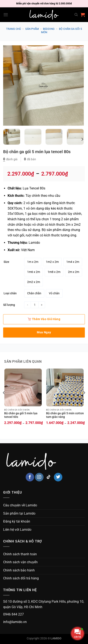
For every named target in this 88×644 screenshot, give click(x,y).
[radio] (33, 262)
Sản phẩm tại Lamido (19, 513)
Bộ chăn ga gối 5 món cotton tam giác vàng (65, 415)
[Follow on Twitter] (58, 477)
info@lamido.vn (15, 622)
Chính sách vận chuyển (20, 562)
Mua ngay (44, 332)
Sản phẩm (32, 29)
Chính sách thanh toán (20, 554)
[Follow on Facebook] (30, 477)
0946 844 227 (13, 614)
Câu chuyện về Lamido (20, 505)
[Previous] (4, 401)
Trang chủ (13, 29)
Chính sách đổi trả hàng (21, 578)
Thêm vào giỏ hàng (44, 319)
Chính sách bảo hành (19, 570)
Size (6, 262)
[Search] (76, 15)
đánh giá (10, 159)
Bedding (49, 29)
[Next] (82, 139)
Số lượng (9, 305)
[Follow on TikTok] (49, 477)
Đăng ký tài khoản (17, 521)
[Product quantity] (35, 305)
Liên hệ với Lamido (17, 530)
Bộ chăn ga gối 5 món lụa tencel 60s (21, 415)
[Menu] (6, 15)
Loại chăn (10, 293)
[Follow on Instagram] (39, 477)
